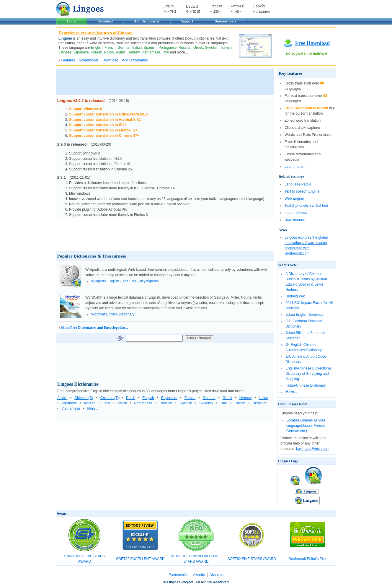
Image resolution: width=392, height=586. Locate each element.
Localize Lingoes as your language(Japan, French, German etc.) (306, 426)
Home (72, 21)
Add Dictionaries (147, 21)
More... (291, 392)
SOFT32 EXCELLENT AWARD (140, 559)
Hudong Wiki (295, 296)
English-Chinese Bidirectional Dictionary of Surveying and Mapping (308, 374)
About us (217, 575)
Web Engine (294, 198)
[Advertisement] (163, 82)
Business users (226, 21)
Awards (199, 575)
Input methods (296, 213)
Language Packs (298, 184)
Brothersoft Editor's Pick (308, 559)
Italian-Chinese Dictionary (306, 385)
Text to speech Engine (302, 191)
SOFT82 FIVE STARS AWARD (252, 559)
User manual (295, 220)
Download (105, 21)
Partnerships (178, 575)
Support (187, 21)
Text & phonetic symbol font (306, 206)
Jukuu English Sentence (304, 315)
